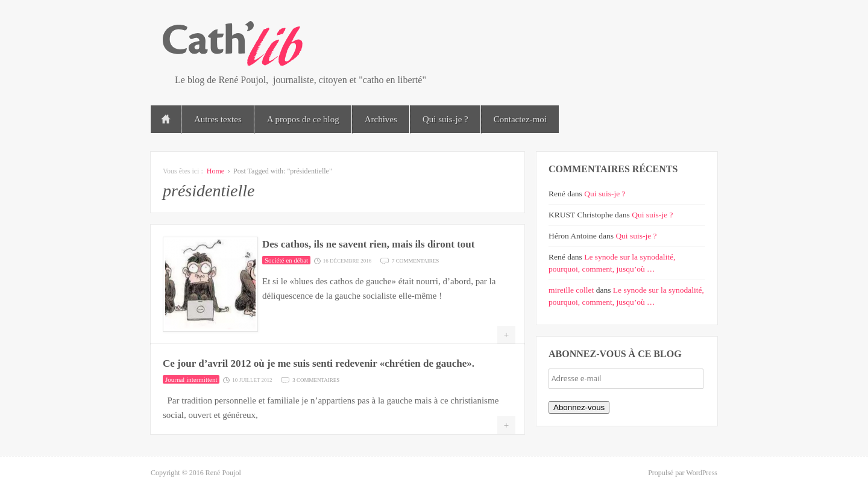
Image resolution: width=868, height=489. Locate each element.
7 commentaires (415, 260)
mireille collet (571, 290)
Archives (381, 119)
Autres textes (218, 119)
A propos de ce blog (303, 119)
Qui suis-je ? (445, 119)
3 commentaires (316, 379)
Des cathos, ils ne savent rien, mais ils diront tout (368, 244)
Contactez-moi (520, 119)
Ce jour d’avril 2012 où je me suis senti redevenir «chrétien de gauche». (319, 363)
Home (215, 171)
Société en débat (286, 260)
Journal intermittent (191, 379)
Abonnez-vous (579, 407)
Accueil (166, 119)
